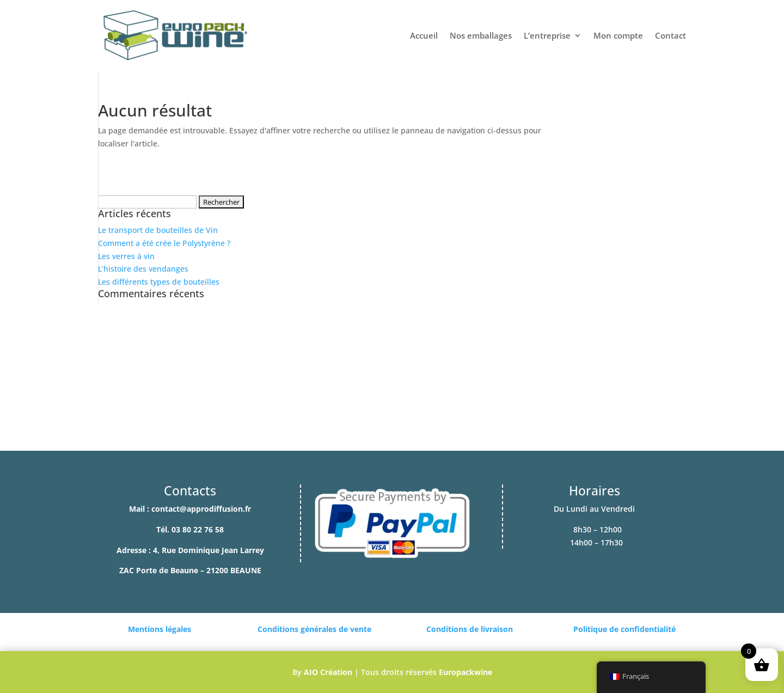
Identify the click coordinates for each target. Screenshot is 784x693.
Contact (670, 35)
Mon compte (618, 35)
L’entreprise (547, 35)
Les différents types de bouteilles (159, 282)
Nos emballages (481, 35)
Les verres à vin (126, 256)
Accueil (424, 35)
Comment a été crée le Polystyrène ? (164, 243)
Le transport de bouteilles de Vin (158, 230)
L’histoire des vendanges (143, 269)
